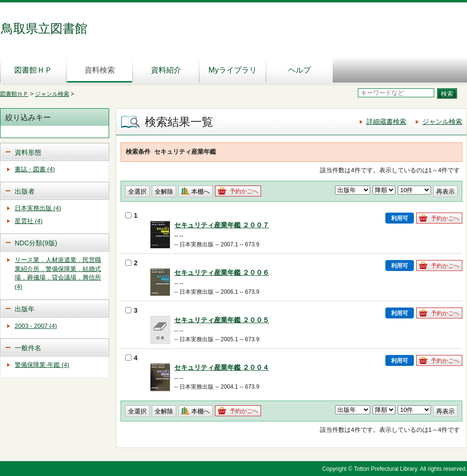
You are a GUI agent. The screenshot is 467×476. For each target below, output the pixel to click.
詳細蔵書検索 (386, 121)
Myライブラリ (232, 70)
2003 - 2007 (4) (36, 326)
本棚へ (201, 191)
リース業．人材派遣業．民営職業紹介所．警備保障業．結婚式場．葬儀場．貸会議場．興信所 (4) (58, 273)
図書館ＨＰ (33, 70)
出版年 (25, 309)
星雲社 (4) (29, 221)
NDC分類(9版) (36, 243)
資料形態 (28, 152)
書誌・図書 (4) (35, 169)
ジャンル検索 (52, 94)
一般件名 (28, 348)
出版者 (25, 191)
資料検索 (100, 70)
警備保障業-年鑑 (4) (42, 365)
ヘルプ (299, 70)
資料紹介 (166, 70)
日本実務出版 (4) (38, 208)
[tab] (55, 152)
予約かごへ (244, 191)
